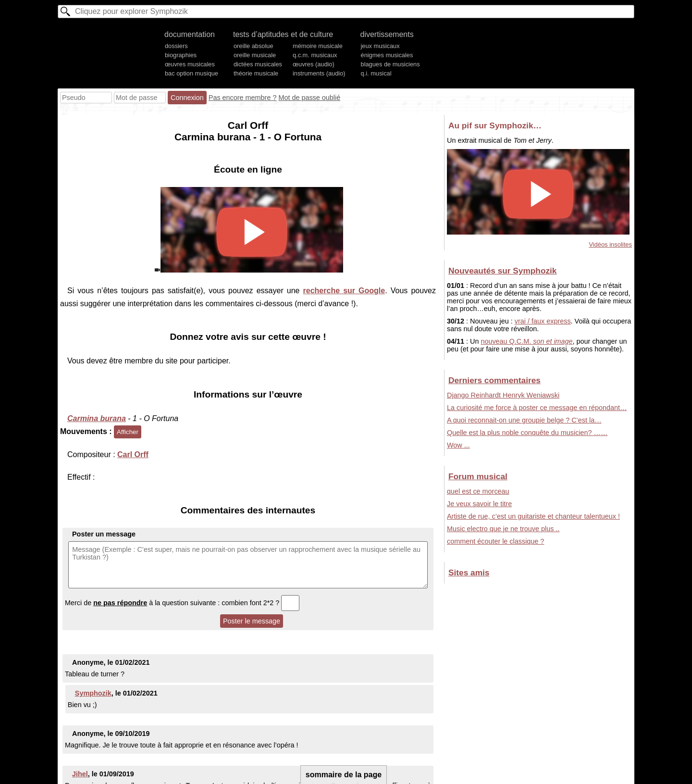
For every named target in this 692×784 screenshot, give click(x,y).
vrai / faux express (543, 321)
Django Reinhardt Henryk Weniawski (503, 395)
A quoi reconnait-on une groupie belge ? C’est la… (524, 420)
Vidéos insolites (610, 244)
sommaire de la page (344, 775)
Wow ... (458, 445)
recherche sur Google (344, 291)
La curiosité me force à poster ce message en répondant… (537, 408)
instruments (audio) (319, 73)
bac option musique (192, 73)
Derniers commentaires (494, 380)
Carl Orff (133, 454)
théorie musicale (256, 73)
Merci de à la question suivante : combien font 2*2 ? (182, 603)
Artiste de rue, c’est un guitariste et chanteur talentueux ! (533, 516)
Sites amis (469, 572)
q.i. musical (376, 73)
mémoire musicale (318, 46)
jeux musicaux (380, 46)
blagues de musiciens (390, 64)
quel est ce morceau (478, 491)
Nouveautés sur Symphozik (502, 271)
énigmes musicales (387, 55)
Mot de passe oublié (309, 98)
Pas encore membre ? (243, 98)
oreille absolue (253, 46)
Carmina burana (97, 418)
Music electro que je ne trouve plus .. (503, 529)
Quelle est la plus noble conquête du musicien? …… (527, 433)
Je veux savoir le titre (479, 504)
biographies (181, 55)
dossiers (176, 46)
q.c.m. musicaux (315, 55)
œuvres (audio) (314, 64)
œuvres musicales (190, 64)
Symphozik (93, 693)
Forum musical (478, 476)
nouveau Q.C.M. (526, 341)
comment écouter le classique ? (495, 541)
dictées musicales (258, 64)
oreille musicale (255, 55)
